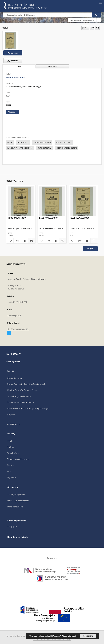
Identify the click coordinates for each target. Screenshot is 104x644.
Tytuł (10, 441)
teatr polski (23, 143)
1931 (8, 96)
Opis (9, 471)
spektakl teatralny (42, 143)
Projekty (11, 415)
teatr (10, 143)
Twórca (11, 447)
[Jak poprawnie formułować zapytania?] (99, 20)
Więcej (90, 249)
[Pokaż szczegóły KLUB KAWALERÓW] (31, 241)
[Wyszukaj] (97, 15)
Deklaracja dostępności (18, 501)
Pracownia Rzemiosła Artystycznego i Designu (28, 408)
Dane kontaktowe (15, 507)
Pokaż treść (13, 53)
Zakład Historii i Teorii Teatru (21, 402)
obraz (8, 105)
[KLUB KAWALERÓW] (10, 41)
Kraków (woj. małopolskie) (20, 148)
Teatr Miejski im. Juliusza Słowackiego (23, 87)
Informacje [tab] (52, 66)
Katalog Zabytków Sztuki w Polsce (22, 390)
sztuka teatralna (64, 143)
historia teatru (44, 148)
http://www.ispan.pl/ (18, 329)
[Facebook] (9, 333)
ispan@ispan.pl (14, 315)
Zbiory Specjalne (15, 378)
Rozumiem (88, 636)
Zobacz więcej (14, 424)
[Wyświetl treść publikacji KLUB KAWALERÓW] (24, 241)
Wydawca (12, 477)
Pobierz (12, 61)
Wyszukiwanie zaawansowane (82, 20)
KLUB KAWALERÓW (17, 218)
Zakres (10, 465)
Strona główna (13, 362)
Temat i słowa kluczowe (18, 459)
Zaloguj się (12, 526)
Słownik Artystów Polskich (19, 396)
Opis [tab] (19, 66)
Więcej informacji (69, 636)
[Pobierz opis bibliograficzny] (17, 241)
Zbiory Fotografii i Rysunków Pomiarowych (26, 384)
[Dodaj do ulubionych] (92, 28)
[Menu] (100, 3)
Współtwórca (13, 453)
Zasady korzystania (16, 495)
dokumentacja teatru (67, 148)
